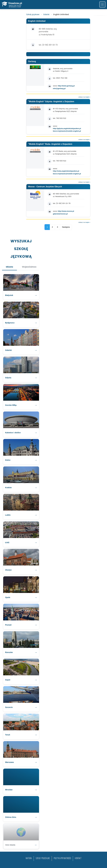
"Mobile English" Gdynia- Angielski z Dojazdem (51, 102)
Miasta (9, 267)
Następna (66, 227)
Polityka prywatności (62, 858)
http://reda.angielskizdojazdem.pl (66, 171)
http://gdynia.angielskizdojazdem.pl (67, 128)
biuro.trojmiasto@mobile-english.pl (67, 131)
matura (29, 858)
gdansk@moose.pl (60, 214)
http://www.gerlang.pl (66, 86)
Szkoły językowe (33, 14)
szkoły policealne (43, 858)
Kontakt (78, 858)
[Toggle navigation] (102, 4)
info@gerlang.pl (59, 88)
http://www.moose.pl (66, 211)
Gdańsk (46, 14)
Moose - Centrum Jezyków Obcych (45, 187)
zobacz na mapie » (84, 97)
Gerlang (32, 61)
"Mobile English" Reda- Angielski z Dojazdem (50, 144)
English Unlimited (37, 21)
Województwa (29, 267)
